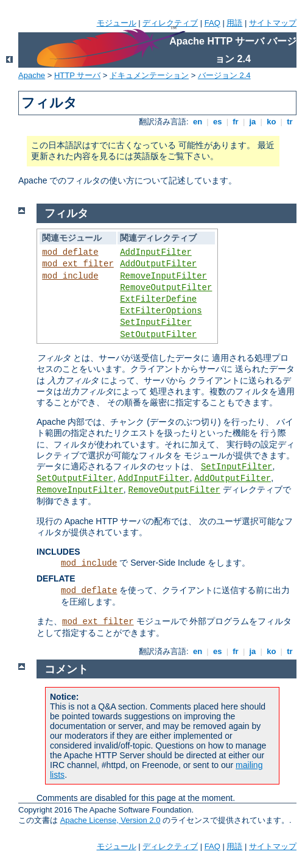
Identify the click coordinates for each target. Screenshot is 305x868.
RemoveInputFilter (163, 276)
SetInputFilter (156, 322)
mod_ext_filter (78, 264)
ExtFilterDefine (158, 299)
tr (290, 122)
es (217, 122)
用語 (234, 23)
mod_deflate (70, 252)
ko (272, 122)
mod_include (70, 276)
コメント (66, 669)
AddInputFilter (156, 252)
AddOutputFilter (158, 264)
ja (253, 122)
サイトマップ (273, 23)
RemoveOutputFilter (166, 288)
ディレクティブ (170, 23)
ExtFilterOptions (161, 311)
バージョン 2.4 (224, 75)
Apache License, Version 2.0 (110, 820)
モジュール (117, 23)
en (197, 122)
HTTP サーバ (77, 75)
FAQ (212, 23)
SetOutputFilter (158, 335)
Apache (32, 75)
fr (236, 122)
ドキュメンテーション (149, 75)
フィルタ (66, 213)
